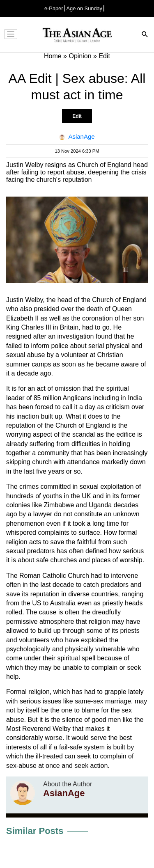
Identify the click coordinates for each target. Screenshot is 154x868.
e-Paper (54, 8)
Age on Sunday (85, 8)
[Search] (145, 35)
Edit (77, 116)
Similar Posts (35, 831)
